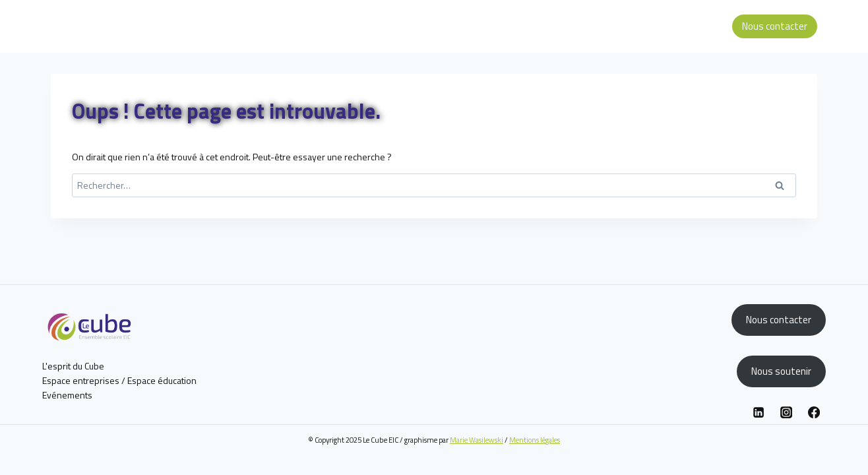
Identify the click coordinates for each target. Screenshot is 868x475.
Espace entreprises (81, 380)
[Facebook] (814, 412)
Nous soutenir (781, 371)
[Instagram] (786, 412)
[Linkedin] (759, 412)
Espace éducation (686, 26)
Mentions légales (535, 440)
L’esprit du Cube (511, 26)
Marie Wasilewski (477, 440)
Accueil (455, 26)
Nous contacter (775, 26)
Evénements (67, 395)
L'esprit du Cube (73, 366)
